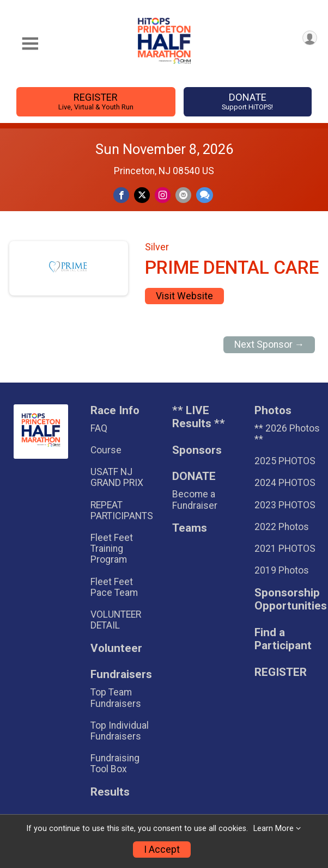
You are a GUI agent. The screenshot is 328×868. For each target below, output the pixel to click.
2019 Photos (282, 570)
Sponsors (197, 450)
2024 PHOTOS (285, 483)
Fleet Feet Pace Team (114, 587)
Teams (190, 528)
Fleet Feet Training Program (112, 549)
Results (110, 792)
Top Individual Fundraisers (120, 731)
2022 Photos (282, 527)
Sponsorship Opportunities (287, 599)
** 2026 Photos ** (287, 434)
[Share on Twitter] (142, 195)
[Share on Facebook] (121, 195)
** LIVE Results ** (199, 417)
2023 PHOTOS (285, 505)
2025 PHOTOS (285, 461)
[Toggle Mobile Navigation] (30, 44)
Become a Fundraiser (195, 500)
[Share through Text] (205, 195)
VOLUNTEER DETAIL (116, 620)
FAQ (99, 428)
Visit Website (184, 296)
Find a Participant (283, 639)
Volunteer (116, 648)
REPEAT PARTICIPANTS (122, 510)
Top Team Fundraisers (116, 698)
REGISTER (96, 101)
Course (106, 450)
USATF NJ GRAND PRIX (117, 477)
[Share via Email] (183, 195)
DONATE (248, 101)
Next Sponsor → (269, 344)
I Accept (162, 849)
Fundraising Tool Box (115, 764)
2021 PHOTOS (285, 549)
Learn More (274, 829)
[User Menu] (310, 38)
